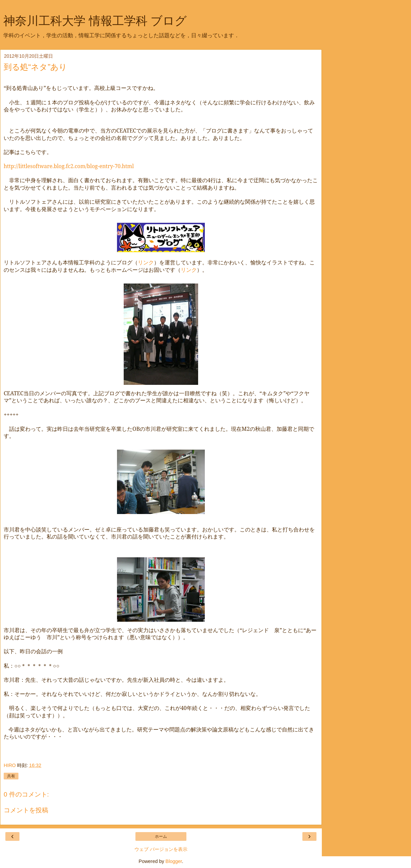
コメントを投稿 (26, 810)
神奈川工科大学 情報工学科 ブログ (95, 21)
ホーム (161, 836)
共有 (11, 776)
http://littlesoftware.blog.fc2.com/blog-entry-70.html (69, 166)
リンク (146, 262)
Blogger (174, 861)
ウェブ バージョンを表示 (161, 849)
